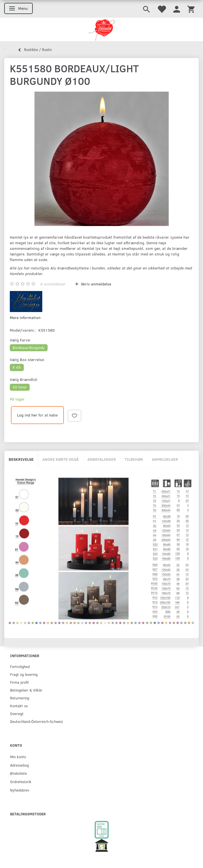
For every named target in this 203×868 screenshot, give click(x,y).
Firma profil (19, 682)
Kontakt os (19, 706)
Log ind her (27, 415)
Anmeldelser (165, 459)
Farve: (20, 340)
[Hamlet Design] (102, 29)
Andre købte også (60, 459)
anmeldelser (53, 284)
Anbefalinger (102, 459)
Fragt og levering (24, 674)
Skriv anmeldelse (95, 284)
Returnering (20, 698)
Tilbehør (134, 459)
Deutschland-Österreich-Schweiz (37, 721)
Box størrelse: (27, 359)
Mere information (25, 317)
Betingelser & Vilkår (26, 690)
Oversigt (17, 714)
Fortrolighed (20, 666)
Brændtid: (24, 379)
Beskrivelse (21, 459)
